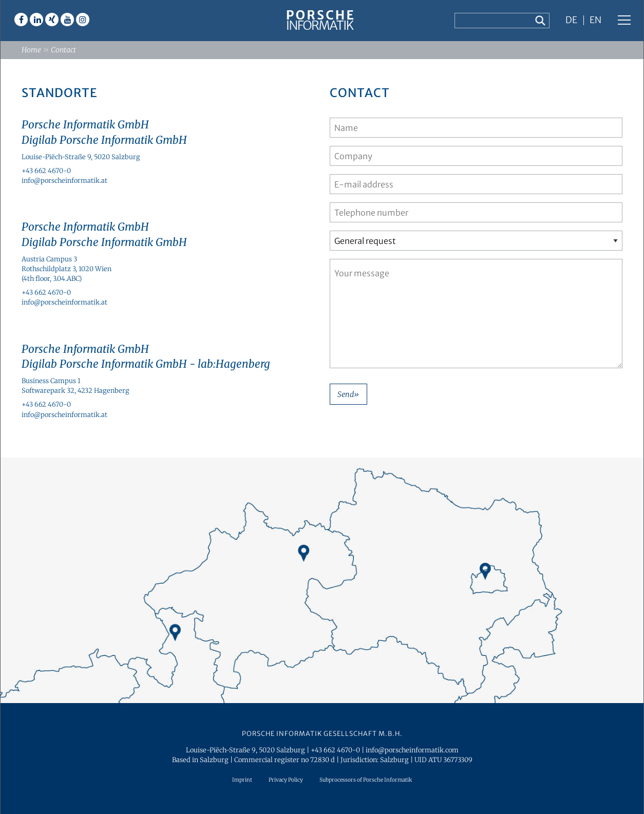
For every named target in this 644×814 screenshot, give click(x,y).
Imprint (242, 780)
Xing (52, 20)
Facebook (21, 20)
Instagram (83, 20)
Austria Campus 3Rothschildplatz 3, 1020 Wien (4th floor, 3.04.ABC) (67, 269)
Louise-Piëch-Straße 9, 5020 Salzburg (81, 157)
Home (31, 50)
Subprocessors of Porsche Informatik (366, 780)
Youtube (67, 20)
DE (571, 21)
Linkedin (36, 20)
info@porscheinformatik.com (412, 750)
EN (595, 21)
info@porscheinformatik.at (64, 180)
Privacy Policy (286, 780)
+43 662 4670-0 (46, 171)
